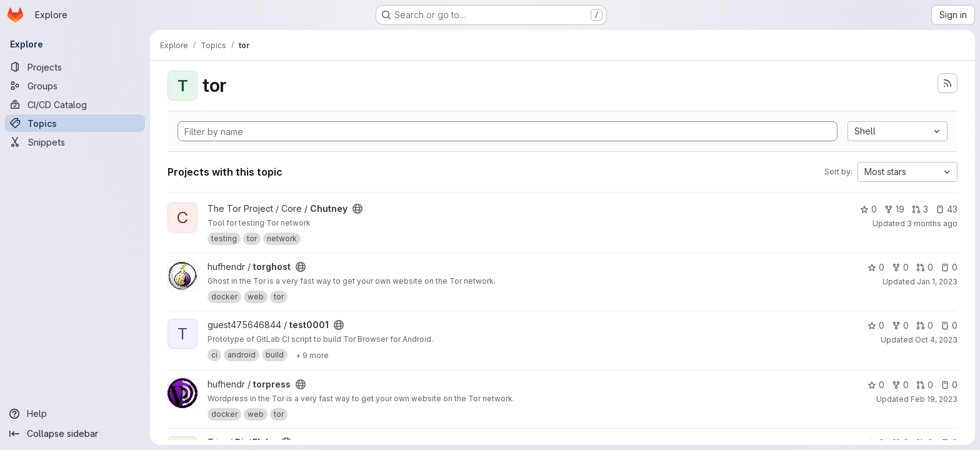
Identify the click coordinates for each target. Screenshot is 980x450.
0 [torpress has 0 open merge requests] (925, 385)
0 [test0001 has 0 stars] (876, 325)
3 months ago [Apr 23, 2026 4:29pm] (932, 223)
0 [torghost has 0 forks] (900, 267)
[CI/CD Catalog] (75, 104)
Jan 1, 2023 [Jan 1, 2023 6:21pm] (937, 282)
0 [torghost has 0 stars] (876, 267)
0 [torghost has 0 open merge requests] (925, 267)
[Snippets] (75, 142)
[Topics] (75, 123)
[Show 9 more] (312, 355)
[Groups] (75, 86)
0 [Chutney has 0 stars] (868, 209)
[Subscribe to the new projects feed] (947, 83)
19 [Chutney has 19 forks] (894, 209)
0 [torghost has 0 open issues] (949, 267)
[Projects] (75, 67)
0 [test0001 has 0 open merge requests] (925, 325)
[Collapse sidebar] (75, 434)
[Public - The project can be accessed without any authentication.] (357, 209)
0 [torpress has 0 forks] (900, 385)
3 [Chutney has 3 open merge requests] (920, 209)
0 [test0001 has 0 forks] (900, 325)
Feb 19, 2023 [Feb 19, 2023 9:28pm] (934, 399)
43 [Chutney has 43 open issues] (947, 209)
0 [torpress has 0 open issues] (949, 385)
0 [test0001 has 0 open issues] (949, 325)
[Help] (75, 414)
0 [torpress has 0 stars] (876, 385)
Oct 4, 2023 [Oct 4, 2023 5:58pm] (936, 340)
